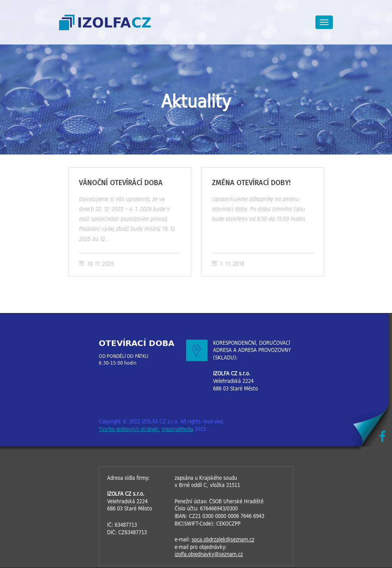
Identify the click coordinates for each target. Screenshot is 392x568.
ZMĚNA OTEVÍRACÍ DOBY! (263, 222)
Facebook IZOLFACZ (382, 436)
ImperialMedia (177, 429)
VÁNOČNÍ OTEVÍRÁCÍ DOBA (130, 222)
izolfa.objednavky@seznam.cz (209, 554)
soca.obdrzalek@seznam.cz (223, 540)
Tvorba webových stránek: (129, 429)
